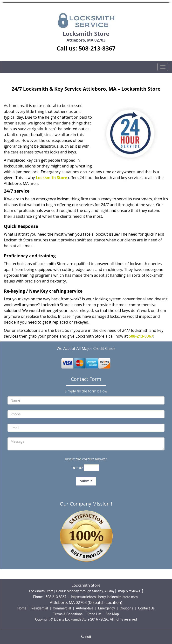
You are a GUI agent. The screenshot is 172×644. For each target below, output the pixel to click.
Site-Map (112, 614)
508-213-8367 (97, 48)
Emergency (107, 608)
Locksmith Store (52, 178)
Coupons (126, 608)
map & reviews (130, 591)
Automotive (85, 608)
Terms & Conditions (68, 614)
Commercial (62, 608)
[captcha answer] (91, 468)
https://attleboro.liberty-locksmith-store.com (105, 597)
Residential (40, 608)
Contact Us (146, 608)
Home (22, 608)
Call (86, 637)
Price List (95, 614)
